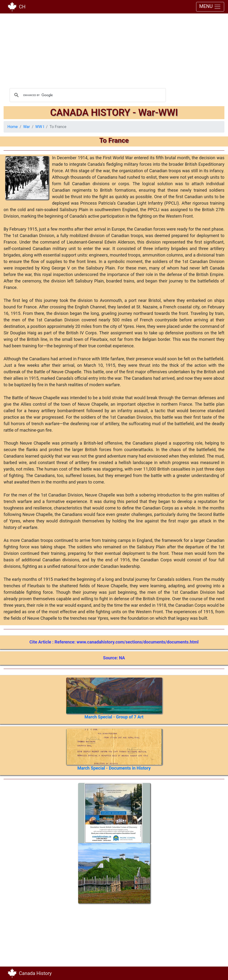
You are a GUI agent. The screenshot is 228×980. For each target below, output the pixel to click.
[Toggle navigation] (217, 973)
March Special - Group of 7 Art (114, 717)
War (27, 127)
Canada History (35, 973)
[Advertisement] (114, 50)
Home (13, 127)
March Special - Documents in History (114, 768)
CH (22, 7)
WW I (40, 127)
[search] (87, 95)
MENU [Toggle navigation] (210, 7)
